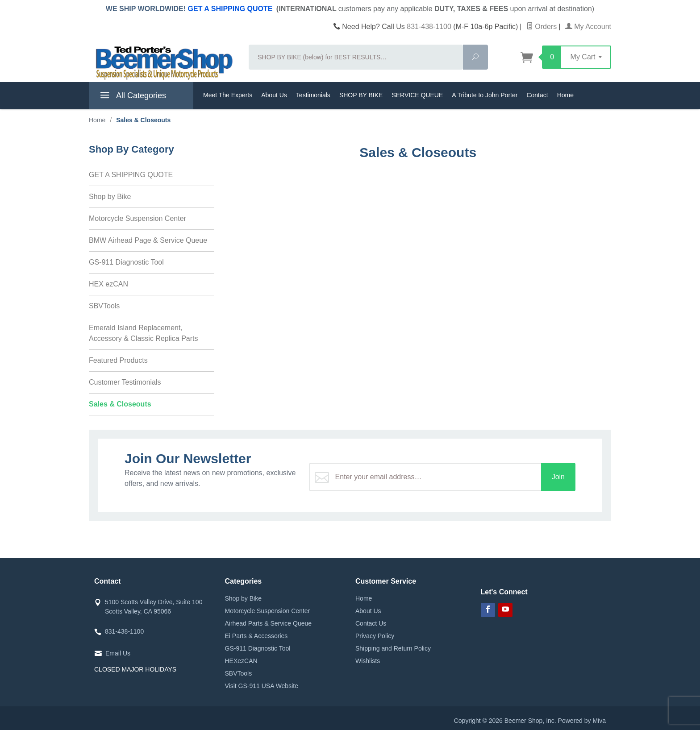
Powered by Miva (582, 721)
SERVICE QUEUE (417, 95)
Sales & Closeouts (120, 404)
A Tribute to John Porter (485, 95)
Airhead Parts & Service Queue (269, 623)
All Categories (132, 97)
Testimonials (313, 95)
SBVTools (104, 306)
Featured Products (118, 360)
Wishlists (368, 661)
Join (558, 477)
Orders (542, 27)
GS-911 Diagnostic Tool (126, 262)
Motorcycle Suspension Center (137, 218)
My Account (588, 27)
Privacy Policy (375, 636)
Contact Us (371, 623)
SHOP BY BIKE (361, 95)
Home (565, 95)
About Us (274, 95)
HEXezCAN (241, 661)
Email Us (118, 653)
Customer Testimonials (125, 382)
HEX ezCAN (108, 284)
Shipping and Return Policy (393, 648)
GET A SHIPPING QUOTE (230, 9)
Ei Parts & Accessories (256, 636)
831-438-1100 (429, 27)
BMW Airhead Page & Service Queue (148, 240)
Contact (537, 95)
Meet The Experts (228, 95)
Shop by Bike (110, 197)
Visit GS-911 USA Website (262, 686)
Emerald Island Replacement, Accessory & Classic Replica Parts (144, 333)
